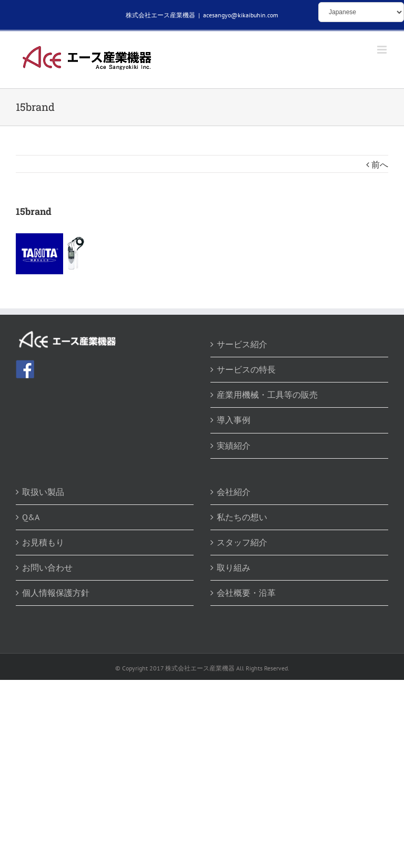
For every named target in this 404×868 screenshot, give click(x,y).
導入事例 (234, 420)
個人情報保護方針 (56, 593)
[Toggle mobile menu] (383, 50)
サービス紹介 (242, 344)
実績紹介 (234, 446)
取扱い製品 (43, 492)
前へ (380, 164)
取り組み (234, 567)
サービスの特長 (246, 369)
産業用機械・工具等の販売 (267, 395)
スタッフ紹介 (242, 542)
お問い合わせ (47, 567)
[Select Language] (361, 12)
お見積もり (43, 542)
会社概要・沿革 (246, 593)
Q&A (31, 517)
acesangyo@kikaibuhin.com (241, 15)
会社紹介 (234, 492)
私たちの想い (242, 517)
